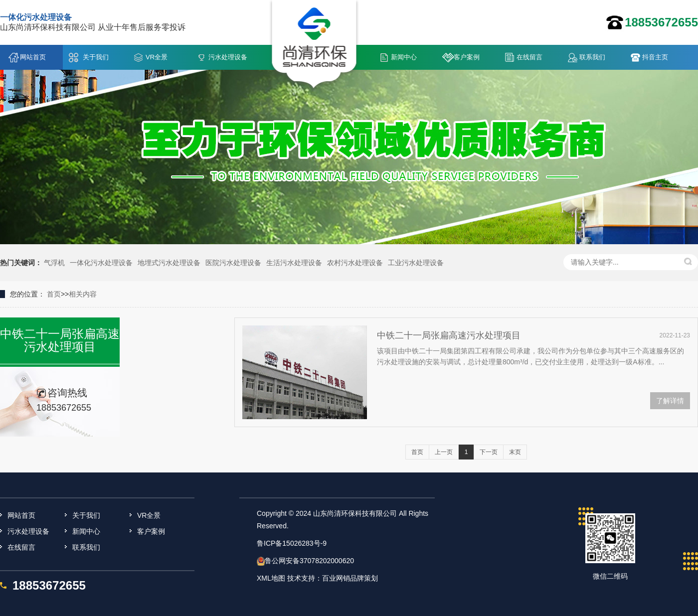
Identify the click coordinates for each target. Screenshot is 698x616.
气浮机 (54, 263)
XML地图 (271, 578)
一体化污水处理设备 (101, 263)
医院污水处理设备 (233, 263)
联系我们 (592, 57)
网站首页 (33, 57)
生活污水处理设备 (294, 263)
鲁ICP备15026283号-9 (292, 543)
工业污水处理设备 (416, 263)
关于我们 (96, 57)
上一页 (444, 452)
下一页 (489, 452)
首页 (54, 294)
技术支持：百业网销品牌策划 (333, 578)
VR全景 (157, 57)
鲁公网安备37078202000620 (309, 561)
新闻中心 (404, 57)
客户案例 (467, 57)
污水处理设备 (228, 57)
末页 (515, 452)
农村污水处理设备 (355, 263)
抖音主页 (655, 57)
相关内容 (83, 294)
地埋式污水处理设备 (169, 263)
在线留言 (529, 57)
